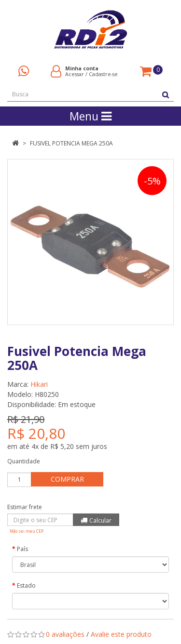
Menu (90, 116)
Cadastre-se (103, 74)
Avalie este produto (121, 634)
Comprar (67, 479)
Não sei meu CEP (27, 531)
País (22, 549)
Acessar (75, 74)
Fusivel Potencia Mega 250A (71, 143)
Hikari (39, 384)
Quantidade (24, 461)
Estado (26, 585)
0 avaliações (65, 634)
